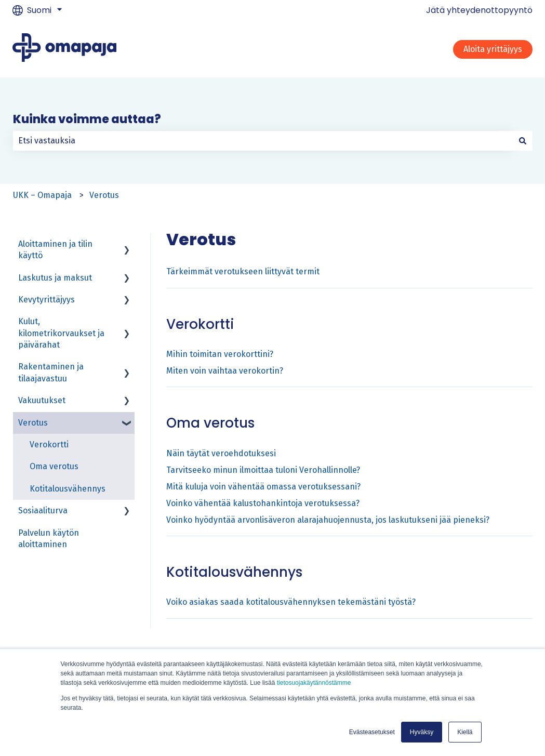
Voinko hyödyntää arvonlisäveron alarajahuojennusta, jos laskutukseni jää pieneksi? (328, 520)
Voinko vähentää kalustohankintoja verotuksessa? (263, 503)
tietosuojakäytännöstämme (314, 683)
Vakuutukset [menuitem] (42, 400)
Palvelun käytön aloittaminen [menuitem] (49, 539)
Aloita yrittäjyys (493, 49)
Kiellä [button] (465, 732)
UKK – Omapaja (42, 195)
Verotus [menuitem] (33, 423)
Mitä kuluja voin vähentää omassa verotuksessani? (263, 487)
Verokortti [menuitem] (49, 445)
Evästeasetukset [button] (372, 732)
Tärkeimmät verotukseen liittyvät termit (243, 271)
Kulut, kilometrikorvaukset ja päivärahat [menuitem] (61, 333)
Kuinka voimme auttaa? (87, 119)
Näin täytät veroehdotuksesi (221, 453)
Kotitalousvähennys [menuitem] (68, 489)
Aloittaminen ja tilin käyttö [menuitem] (55, 250)
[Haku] (523, 141)
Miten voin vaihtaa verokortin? (225, 371)
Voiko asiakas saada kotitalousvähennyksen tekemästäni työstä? (291, 602)
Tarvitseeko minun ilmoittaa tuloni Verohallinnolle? (263, 470)
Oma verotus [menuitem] (54, 466)
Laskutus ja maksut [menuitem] (55, 278)
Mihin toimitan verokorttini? (220, 354)
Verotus (104, 195)
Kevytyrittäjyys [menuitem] (46, 300)
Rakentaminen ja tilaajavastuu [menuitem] (51, 372)
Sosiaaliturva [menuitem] (43, 510)
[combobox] (263, 141)
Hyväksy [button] (422, 732)
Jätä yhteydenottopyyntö (479, 10)
